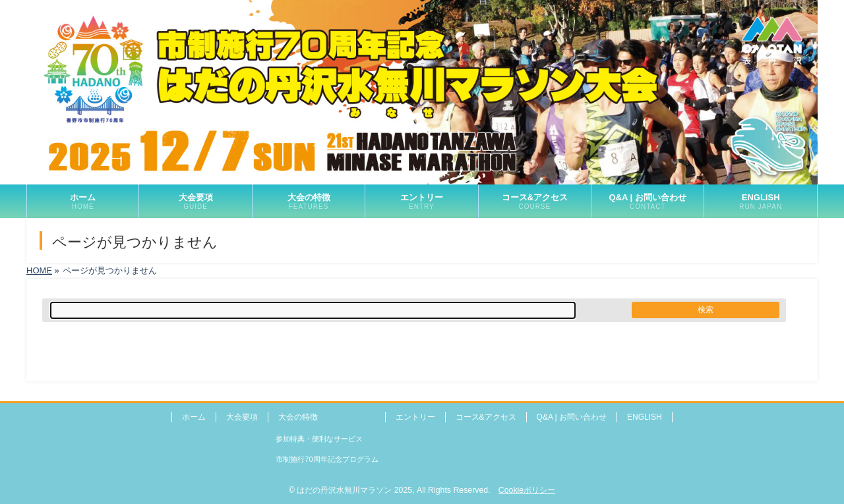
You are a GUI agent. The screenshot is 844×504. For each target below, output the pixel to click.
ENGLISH (645, 417)
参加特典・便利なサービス (319, 439)
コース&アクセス (486, 417)
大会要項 (242, 417)
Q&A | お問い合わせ (572, 417)
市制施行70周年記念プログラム (327, 459)
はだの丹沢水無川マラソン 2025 (354, 490)
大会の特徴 (298, 417)
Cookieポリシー (527, 490)
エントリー (415, 417)
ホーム (194, 417)
